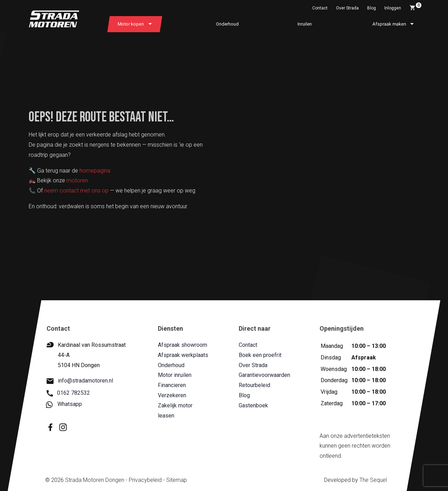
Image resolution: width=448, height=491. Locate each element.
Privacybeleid (145, 480)
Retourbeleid (254, 385)
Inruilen (305, 24)
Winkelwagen (415, 7)
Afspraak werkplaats (183, 355)
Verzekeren (172, 395)
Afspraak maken (389, 24)
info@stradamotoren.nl (80, 381)
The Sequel (373, 480)
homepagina (95, 171)
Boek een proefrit (260, 355)
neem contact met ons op (76, 191)
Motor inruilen (175, 375)
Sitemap (177, 480)
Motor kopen (131, 24)
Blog (372, 8)
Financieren (172, 385)
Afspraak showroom (183, 345)
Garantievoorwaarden (264, 375)
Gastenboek (253, 405)
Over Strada (347, 8)
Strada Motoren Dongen (95, 480)
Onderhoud (227, 24)
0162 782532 (68, 393)
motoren (77, 180)
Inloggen (393, 8)
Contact (320, 8)
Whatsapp (64, 404)
